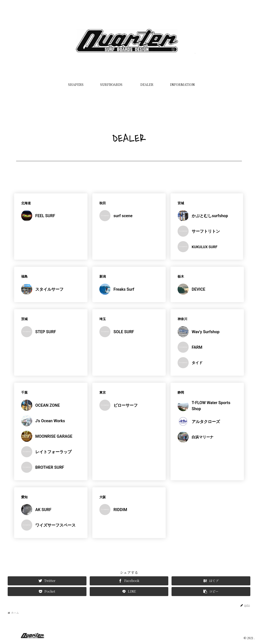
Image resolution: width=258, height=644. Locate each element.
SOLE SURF (124, 332)
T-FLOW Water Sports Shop (211, 406)
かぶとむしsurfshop (210, 216)
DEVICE (198, 289)
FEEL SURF (45, 216)
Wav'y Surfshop (206, 332)
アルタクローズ (206, 422)
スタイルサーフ (49, 289)
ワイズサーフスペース (55, 525)
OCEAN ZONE (48, 405)
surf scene (123, 216)
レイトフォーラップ (53, 452)
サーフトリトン (206, 231)
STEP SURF (46, 332)
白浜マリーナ (203, 437)
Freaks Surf (124, 289)
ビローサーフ (126, 405)
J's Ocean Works (50, 421)
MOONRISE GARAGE (54, 436)
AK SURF (43, 510)
